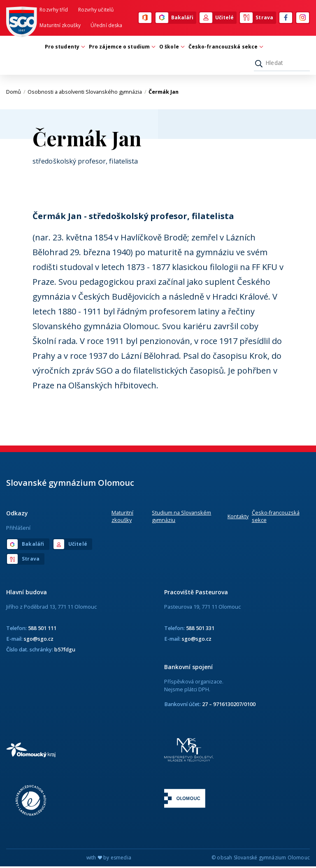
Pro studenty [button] (64, 48)
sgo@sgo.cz (39, 640)
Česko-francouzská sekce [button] (225, 48)
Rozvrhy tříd (54, 10)
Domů (16, 93)
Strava (257, 18)
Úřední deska (106, 26)
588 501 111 (42, 629)
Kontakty (238, 518)
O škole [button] (171, 48)
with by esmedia (109, 859)
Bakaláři (174, 18)
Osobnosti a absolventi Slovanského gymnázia (87, 93)
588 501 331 (200, 629)
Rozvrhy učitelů (96, 10)
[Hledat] (282, 64)
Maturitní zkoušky (60, 26)
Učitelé (217, 18)
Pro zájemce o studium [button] (121, 48)
